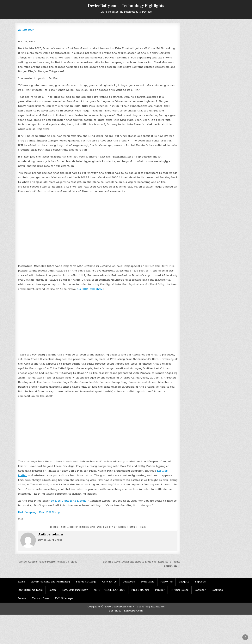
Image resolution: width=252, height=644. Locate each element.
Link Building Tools (30, 590)
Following (166, 582)
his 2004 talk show (89, 289)
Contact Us (109, 582)
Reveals (113, 527)
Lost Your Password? (75, 590)
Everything (148, 582)
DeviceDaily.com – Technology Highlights (126, 6)
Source (22, 598)
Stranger (132, 527)
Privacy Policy (180, 590)
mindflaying (96, 527)
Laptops (200, 582)
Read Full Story (49, 512)
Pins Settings (140, 590)
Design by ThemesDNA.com (126, 611)
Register (200, 590)
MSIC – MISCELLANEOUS (110, 590)
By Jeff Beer (26, 30)
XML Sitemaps (64, 598)
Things (142, 527)
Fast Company (27, 512)
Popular (160, 590)
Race (106, 527)
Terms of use (40, 598)
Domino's (84, 527)
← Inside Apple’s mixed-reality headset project (46, 562)
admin (58, 534)
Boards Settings (86, 582)
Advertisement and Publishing (50, 582)
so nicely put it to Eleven (68, 501)
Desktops (129, 582)
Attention (73, 527)
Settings (217, 590)
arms (64, 527)
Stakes (122, 527)
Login (52, 590)
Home (21, 582)
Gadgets (184, 582)
